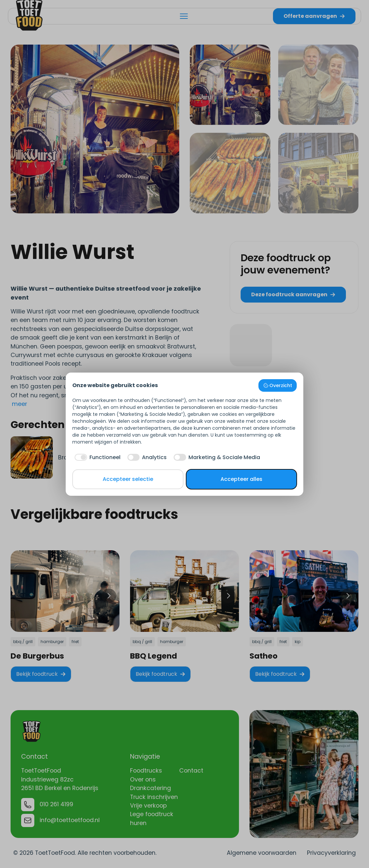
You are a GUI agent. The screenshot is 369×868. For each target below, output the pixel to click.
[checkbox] (96, 457)
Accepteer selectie (128, 479)
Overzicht (278, 385)
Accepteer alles (241, 479)
